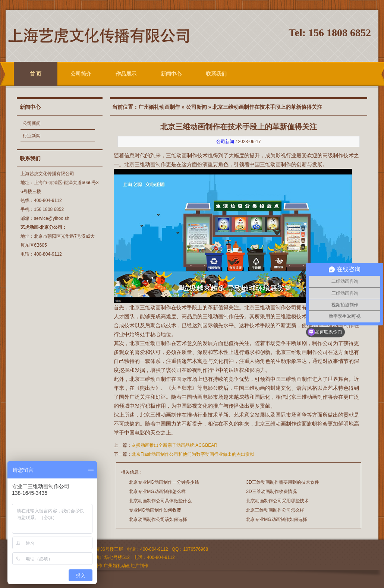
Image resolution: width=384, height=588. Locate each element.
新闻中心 (171, 74)
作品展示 (126, 74)
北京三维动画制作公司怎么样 (275, 510)
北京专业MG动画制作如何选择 (276, 519)
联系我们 (216, 74)
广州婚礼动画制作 (159, 107)
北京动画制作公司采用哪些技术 (277, 501)
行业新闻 (32, 136)
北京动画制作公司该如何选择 (158, 519)
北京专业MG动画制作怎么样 (157, 491)
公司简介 (81, 74)
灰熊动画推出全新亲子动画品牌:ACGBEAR (174, 445)
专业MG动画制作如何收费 (155, 510)
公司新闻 (32, 123)
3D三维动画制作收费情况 (271, 491)
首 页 (36, 74)
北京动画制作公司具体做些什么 (160, 501)
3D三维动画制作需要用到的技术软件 (282, 482)
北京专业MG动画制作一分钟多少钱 (164, 482)
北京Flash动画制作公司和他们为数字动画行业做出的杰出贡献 (193, 454)
